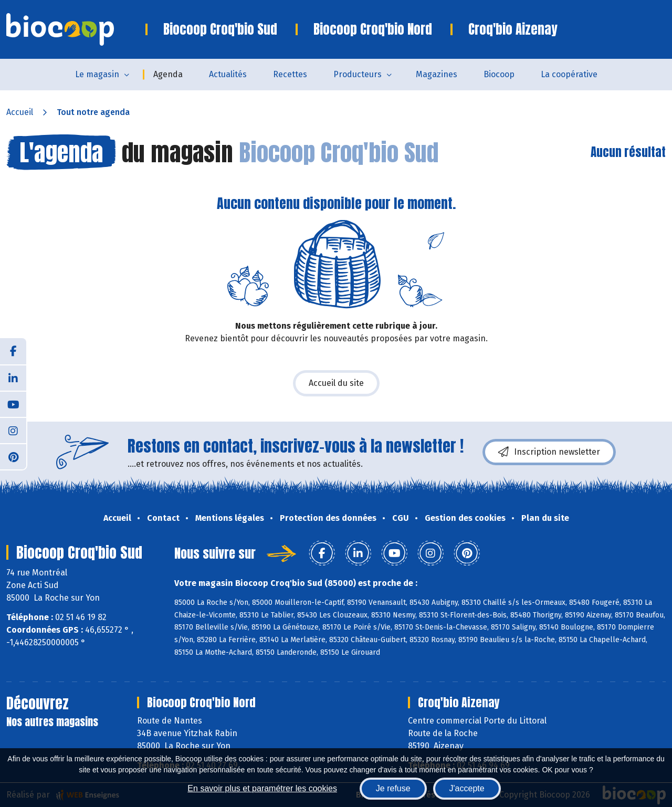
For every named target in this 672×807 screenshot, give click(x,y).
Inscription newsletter (549, 452)
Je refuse (393, 788)
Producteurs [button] (358, 74)
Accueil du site (336, 383)
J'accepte (467, 788)
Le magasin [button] (97, 74)
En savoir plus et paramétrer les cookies (262, 788)
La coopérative (569, 74)
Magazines (437, 74)
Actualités (228, 74)
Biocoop (499, 74)
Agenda (168, 74)
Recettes (290, 74)
